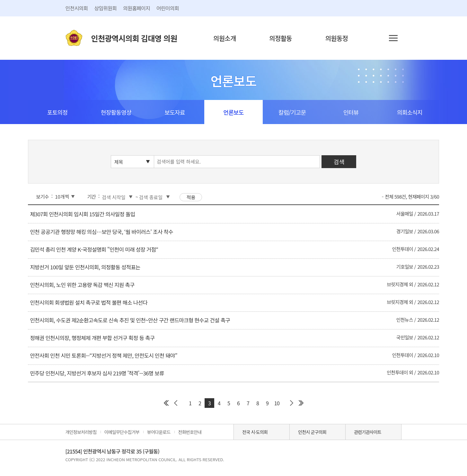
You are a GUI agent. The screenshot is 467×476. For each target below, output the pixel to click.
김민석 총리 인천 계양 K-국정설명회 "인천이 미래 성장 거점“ (94, 249)
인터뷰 (351, 112)
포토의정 (57, 112)
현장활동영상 (116, 112)
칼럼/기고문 (292, 112)
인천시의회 (77, 8)
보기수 (43, 197)
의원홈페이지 (137, 8)
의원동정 (337, 38)
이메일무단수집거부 (122, 432)
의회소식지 (410, 112)
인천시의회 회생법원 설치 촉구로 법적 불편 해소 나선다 (89, 302)
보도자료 (175, 112)
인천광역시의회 (134, 38)
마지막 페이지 (301, 403)
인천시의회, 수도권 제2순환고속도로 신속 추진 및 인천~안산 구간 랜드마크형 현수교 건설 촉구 (130, 320)
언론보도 (233, 112)
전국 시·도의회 (255, 432)
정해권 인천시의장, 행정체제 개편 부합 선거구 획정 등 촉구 (92, 338)
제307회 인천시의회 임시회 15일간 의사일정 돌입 (82, 214)
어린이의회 (168, 8)
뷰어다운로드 (159, 432)
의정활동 (281, 38)
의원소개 (225, 38)
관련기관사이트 (368, 432)
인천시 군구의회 (312, 432)
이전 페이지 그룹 (176, 403)
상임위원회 (105, 8)
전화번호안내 (190, 432)
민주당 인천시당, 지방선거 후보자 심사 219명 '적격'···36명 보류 (97, 373)
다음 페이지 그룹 (291, 403)
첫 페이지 (166, 403)
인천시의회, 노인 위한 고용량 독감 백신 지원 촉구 (82, 285)
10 (277, 403)
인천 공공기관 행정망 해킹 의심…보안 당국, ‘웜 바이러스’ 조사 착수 (101, 232)
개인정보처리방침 (81, 432)
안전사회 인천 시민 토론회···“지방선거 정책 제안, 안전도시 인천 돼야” (103, 355)
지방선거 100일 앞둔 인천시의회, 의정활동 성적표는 (85, 267)
